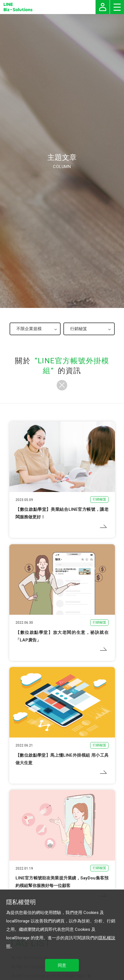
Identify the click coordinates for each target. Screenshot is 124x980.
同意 (62, 965)
